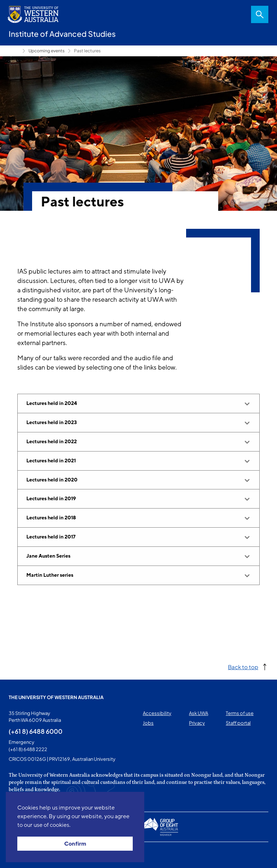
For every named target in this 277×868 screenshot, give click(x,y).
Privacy (197, 723)
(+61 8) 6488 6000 (36, 731)
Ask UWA (199, 713)
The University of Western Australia (56, 697)
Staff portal (238, 723)
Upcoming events (47, 51)
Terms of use (240, 713)
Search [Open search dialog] (260, 14)
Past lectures (87, 51)
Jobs (148, 723)
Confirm (75, 844)
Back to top (243, 667)
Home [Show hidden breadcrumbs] (14, 51)
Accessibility (157, 713)
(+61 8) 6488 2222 (28, 749)
